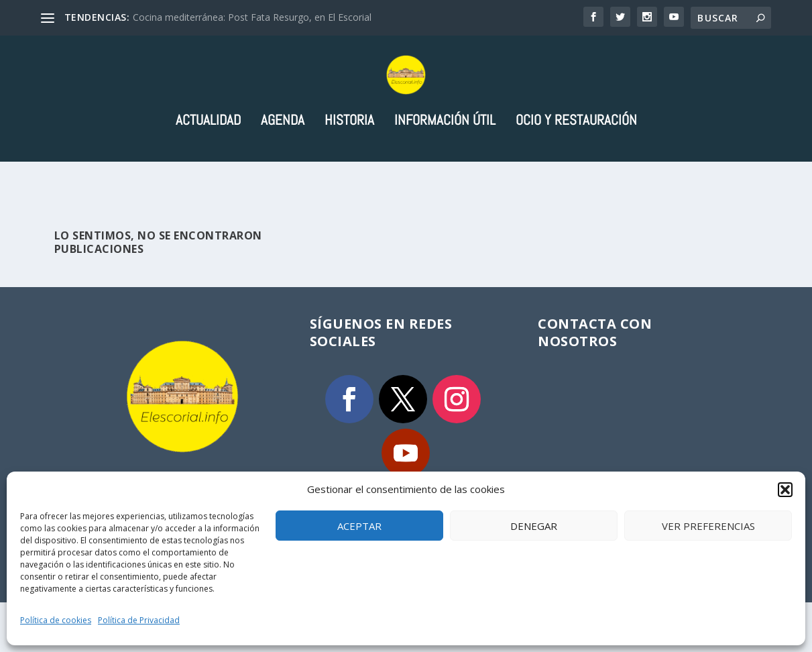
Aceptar (359, 526)
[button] (785, 490)
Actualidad (208, 171)
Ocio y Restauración (576, 171)
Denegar (534, 526)
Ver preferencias (708, 526)
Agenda (283, 171)
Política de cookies (56, 620)
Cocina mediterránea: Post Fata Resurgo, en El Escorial (252, 17)
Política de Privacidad (139, 620)
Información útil (445, 171)
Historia (349, 171)
